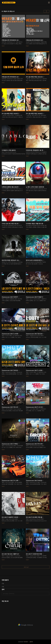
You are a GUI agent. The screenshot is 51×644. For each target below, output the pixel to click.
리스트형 (48, 11)
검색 (48, 594)
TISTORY (26, 642)
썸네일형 (45, 11)
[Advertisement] (25, 625)
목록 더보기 (26, 567)
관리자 (31, 642)
